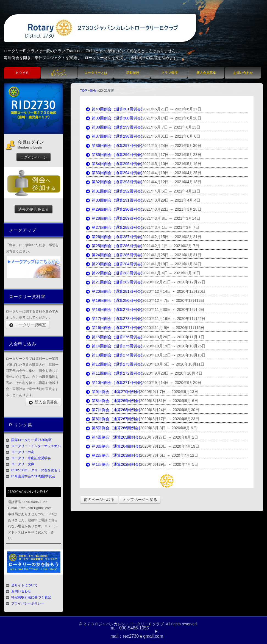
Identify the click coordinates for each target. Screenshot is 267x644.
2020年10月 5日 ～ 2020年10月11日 (173, 364)
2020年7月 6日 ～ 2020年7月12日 (169, 455)
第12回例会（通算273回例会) (114, 364)
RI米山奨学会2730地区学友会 (33, 476)
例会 (93, 91)
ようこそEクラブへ (59, 73)
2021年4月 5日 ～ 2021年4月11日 (171, 191)
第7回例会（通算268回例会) (113, 410)
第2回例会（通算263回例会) (113, 455)
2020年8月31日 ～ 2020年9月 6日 (169, 401)
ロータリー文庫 (23, 464)
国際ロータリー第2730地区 (31, 440)
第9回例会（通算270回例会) (113, 392)
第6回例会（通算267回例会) (113, 419)
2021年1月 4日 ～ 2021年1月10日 (171, 273)
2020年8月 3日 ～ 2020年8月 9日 (169, 428)
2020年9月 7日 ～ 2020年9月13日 (169, 392)
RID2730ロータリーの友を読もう (36, 470)
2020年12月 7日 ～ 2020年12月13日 (173, 300)
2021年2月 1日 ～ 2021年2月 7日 (171, 246)
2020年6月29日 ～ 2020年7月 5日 (169, 464)
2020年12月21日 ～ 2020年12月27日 (174, 282)
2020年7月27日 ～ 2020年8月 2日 (169, 437)
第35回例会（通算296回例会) (114, 155)
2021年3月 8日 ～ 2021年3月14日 (171, 218)
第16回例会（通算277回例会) (114, 328)
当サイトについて (24, 585)
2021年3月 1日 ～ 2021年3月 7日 (171, 227)
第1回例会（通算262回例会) (113, 464)
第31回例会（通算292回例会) (114, 191)
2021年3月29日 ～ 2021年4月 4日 (171, 200)
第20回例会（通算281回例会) (114, 291)
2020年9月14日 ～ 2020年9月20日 (172, 383)
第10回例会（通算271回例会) (114, 383)
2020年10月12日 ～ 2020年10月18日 (174, 355)
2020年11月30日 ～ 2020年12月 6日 (173, 310)
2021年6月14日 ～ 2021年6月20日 (172, 118)
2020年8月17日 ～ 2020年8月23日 (170, 419)
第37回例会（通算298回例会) (114, 136)
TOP (84, 91)
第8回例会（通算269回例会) (113, 401)
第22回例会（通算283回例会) (114, 273)
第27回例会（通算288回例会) (114, 227)
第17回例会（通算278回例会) (114, 319)
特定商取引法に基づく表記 (31, 597)
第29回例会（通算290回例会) (114, 209)
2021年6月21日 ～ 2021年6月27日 (172, 109)
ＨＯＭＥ (22, 73)
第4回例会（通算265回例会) (113, 437)
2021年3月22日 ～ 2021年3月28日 (172, 209)
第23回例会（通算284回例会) (114, 264)
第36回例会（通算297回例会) (114, 146)
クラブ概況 (169, 73)
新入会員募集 (206, 73)
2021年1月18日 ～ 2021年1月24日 (172, 264)
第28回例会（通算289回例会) (114, 218)
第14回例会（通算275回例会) (114, 346)
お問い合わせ (243, 73)
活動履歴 (133, 73)
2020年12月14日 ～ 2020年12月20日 (174, 291)
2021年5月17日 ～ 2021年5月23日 (172, 155)
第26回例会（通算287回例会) (114, 237)
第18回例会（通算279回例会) (114, 310)
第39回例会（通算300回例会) (114, 118)
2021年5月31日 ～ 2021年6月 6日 (171, 136)
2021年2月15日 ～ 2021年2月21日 (172, 237)
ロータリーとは (96, 73)
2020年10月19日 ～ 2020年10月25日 (174, 346)
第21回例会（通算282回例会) (114, 282)
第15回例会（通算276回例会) (114, 337)
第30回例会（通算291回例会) (114, 200)
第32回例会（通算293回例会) (114, 182)
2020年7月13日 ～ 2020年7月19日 (170, 446)
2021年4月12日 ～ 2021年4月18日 (172, 182)
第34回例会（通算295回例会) (114, 164)
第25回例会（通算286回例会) (114, 246)
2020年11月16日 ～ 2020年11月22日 (174, 319)
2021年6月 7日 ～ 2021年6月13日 (171, 127)
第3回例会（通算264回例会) (113, 446)
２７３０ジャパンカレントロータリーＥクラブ (123, 624)
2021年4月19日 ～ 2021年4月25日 (172, 173)
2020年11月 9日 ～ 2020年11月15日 (173, 328)
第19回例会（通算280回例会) (114, 300)
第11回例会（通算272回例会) (114, 373)
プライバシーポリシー (28, 603)
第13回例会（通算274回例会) (114, 355)
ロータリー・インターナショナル (36, 446)
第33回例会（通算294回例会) (114, 173)
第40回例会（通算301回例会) (114, 109)
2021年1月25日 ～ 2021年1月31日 (172, 255)
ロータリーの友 (23, 452)
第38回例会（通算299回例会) (114, 127)
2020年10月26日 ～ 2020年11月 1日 (173, 337)
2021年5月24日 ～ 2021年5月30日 (172, 146)
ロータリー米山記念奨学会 (31, 458)
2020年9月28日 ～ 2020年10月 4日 (172, 373)
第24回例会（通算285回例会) (114, 255)
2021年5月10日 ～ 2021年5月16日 (172, 164)
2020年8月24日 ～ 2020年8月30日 (170, 410)
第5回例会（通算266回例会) (113, 428)
